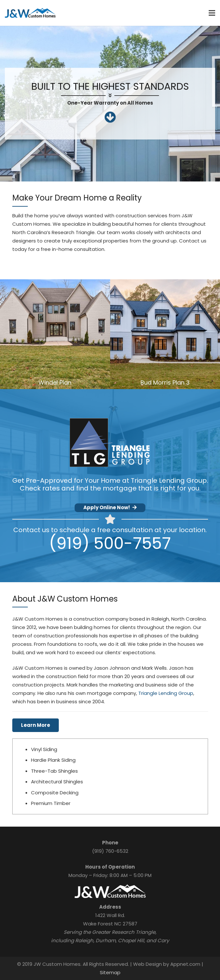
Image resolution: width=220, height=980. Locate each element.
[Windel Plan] (55, 334)
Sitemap (110, 972)
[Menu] (212, 13)
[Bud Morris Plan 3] (165, 334)
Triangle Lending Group (166, 693)
